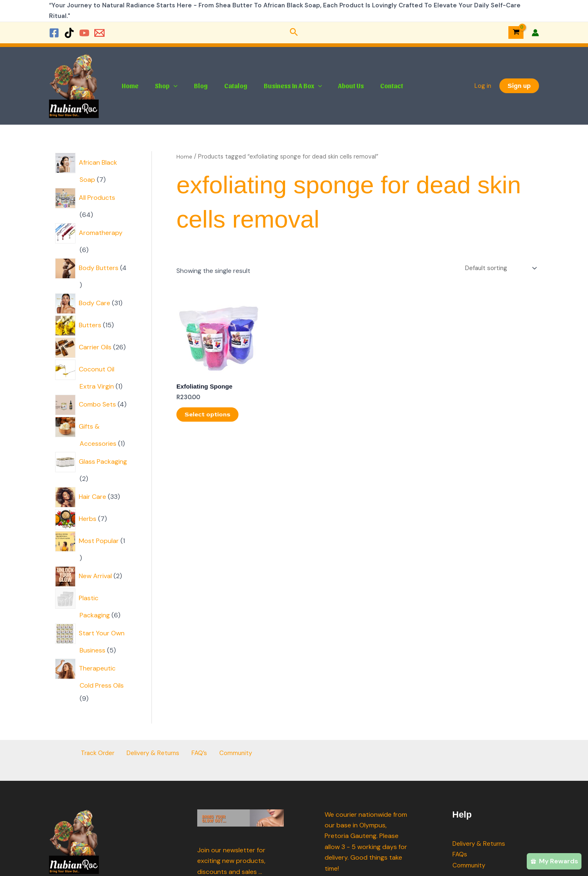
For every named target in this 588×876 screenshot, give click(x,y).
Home (128, 86)
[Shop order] (498, 269)
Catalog (224, 86)
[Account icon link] (535, 33)
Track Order (104, 753)
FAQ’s (198, 753)
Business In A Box (278, 86)
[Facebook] (54, 33)
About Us (333, 86)
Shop (161, 86)
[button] (294, 33)
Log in (483, 86)
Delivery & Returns (156, 753)
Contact (370, 86)
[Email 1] (99, 33)
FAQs (460, 854)
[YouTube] (84, 33)
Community (230, 753)
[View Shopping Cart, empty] (516, 32)
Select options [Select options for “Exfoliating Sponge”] (208, 416)
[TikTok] (69, 33)
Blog (193, 86)
